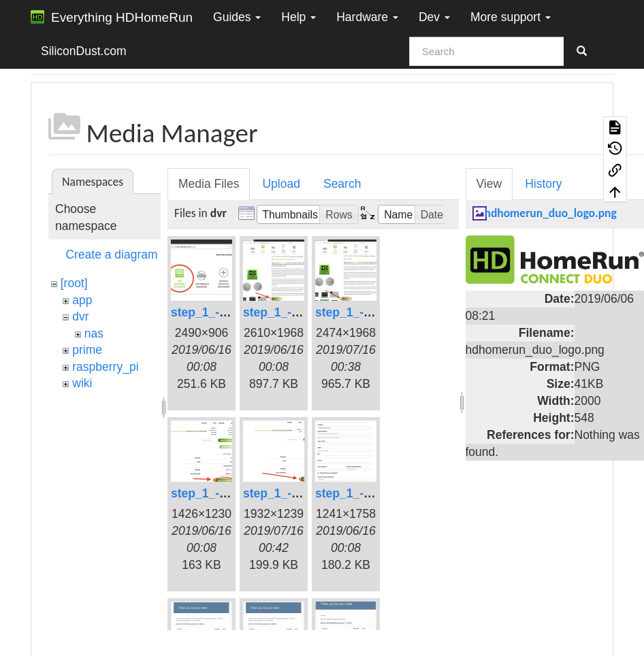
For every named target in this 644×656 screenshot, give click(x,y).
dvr (80, 316)
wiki (82, 383)
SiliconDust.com (83, 51)
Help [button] (299, 17)
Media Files (209, 184)
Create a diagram (111, 255)
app (82, 300)
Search (342, 184)
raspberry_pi (105, 367)
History (543, 184)
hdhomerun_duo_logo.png (551, 213)
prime (87, 350)
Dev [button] (434, 17)
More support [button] (511, 17)
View (489, 184)
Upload (281, 184)
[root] (74, 283)
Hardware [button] (367, 17)
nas (94, 333)
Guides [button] (237, 17)
